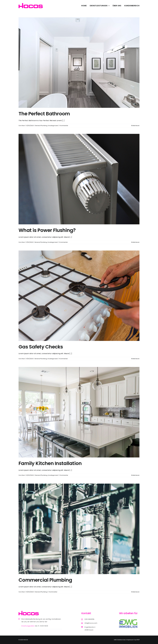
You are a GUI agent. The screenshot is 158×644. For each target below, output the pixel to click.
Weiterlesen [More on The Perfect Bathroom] (135, 126)
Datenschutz (122, 640)
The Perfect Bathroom (44, 114)
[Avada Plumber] (31, 4)
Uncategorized (53, 126)
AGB (115, 640)
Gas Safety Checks (41, 347)
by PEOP (137, 640)
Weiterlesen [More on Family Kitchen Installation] (135, 475)
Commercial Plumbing (45, 580)
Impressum (130, 640)
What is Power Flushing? (47, 230)
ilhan (23, 126)
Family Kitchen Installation (50, 463)
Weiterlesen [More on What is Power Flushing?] (135, 242)
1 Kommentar (64, 126)
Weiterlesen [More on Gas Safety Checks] (135, 359)
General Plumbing (41, 126)
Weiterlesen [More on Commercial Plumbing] (135, 592)
